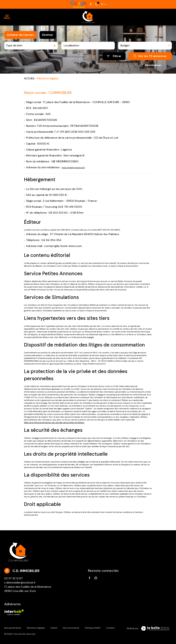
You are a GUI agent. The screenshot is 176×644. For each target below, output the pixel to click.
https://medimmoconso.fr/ (73, 168)
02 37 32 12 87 (13, 578)
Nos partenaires (13, 628)
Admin (54, 628)
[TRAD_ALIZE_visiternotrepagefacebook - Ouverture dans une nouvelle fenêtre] (89, 578)
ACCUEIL (29, 78)
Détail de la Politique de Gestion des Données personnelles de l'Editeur (54, 423)
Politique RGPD (93, 628)
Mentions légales (36, 628)
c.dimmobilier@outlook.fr (20, 583)
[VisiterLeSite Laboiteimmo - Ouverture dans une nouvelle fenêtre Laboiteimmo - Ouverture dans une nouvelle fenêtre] (155, 628)
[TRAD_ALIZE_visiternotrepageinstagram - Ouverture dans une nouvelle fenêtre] (96, 578)
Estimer (48, 35)
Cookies (110, 628)
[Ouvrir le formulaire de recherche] (114, 56)
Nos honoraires (71, 628)
